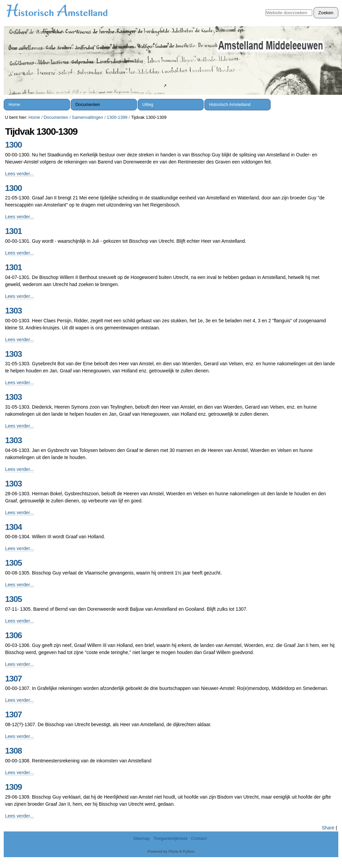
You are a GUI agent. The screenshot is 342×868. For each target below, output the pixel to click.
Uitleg (148, 104)
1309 (14, 787)
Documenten (88, 104)
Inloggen (326, 4)
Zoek (265, 7)
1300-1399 (117, 117)
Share (328, 828)
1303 (14, 311)
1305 (14, 563)
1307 (14, 679)
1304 (14, 527)
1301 (14, 231)
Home (14, 104)
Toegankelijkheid (170, 838)
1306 (14, 635)
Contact (199, 838)
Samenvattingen (87, 117)
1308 (14, 751)
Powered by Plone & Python (171, 851)
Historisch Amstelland (230, 104)
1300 (14, 145)
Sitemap (141, 838)
